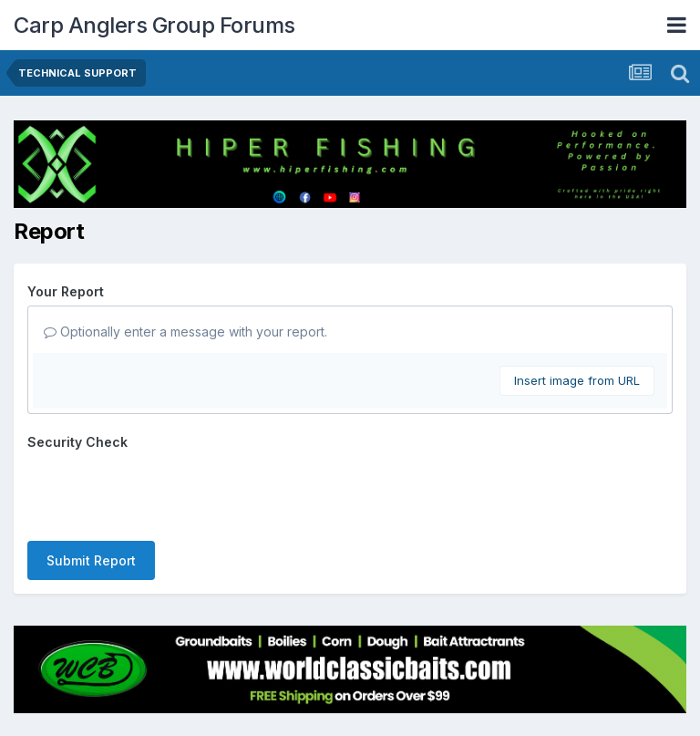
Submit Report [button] (91, 560)
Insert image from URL (577, 380)
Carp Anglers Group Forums (154, 25)
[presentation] (166, 492)
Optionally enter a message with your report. (185, 332)
